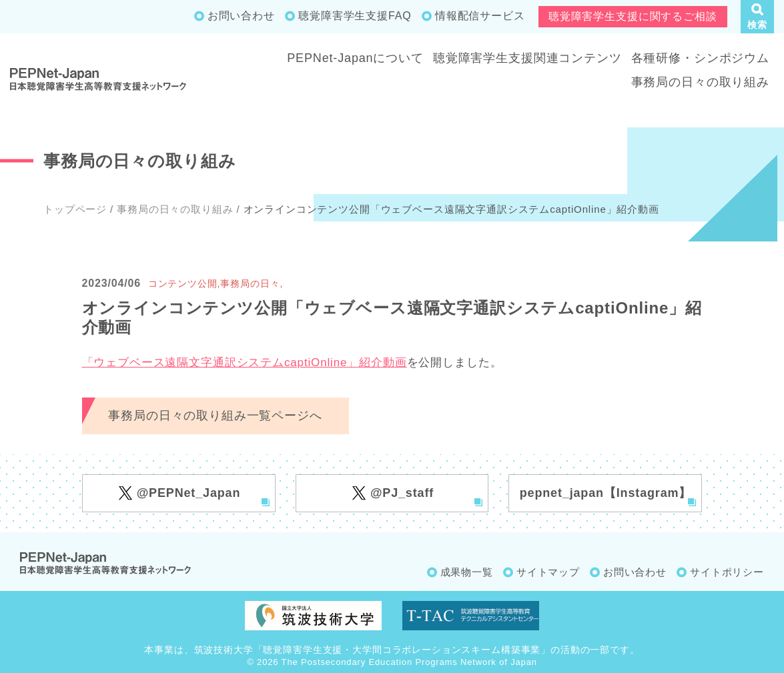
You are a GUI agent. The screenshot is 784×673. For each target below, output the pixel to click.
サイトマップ (548, 572)
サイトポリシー (727, 572)
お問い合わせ (241, 16)
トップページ (75, 209)
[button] (757, 17)
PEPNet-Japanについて (355, 58)
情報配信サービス (480, 16)
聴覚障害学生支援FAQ (355, 16)
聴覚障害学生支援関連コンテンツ (527, 58)
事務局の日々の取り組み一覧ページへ (215, 416)
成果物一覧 (467, 572)
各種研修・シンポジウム (700, 58)
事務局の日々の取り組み (700, 82)
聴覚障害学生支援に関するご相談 (633, 16)
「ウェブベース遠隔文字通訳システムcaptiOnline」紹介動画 (245, 363)
